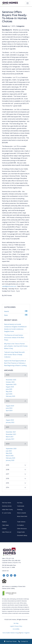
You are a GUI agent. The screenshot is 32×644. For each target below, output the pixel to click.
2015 (7, 483)
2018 (8, 470)
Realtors (4, 522)
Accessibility (16, 629)
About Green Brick (22, 516)
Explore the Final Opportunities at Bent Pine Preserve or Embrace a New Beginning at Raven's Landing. (15, 363)
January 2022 (10, 422)
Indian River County (7, 509)
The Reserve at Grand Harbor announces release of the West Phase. (14, 338)
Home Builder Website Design (11, 633)
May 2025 (9, 392)
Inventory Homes (7, 506)
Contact (4, 529)
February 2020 (10, 458)
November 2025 (11, 380)
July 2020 (9, 451)
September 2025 (11, 384)
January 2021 (10, 439)
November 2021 (11, 434)
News (6, 315)
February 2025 (10, 396)
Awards (7, 311)
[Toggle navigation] (28, 3)
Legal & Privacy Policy (16, 626)
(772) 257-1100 (10, 558)
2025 (8, 375)
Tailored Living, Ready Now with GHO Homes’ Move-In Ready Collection (14, 355)
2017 (7, 474)
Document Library (22, 535)
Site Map (16, 623)
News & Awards (22, 513)
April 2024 (9, 410)
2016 (7, 479)
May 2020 (9, 453)
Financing (20, 509)
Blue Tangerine (25, 633)
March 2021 (10, 437)
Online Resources (22, 529)
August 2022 (10, 420)
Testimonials (21, 506)
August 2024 (10, 406)
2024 (8, 401)
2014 (7, 487)
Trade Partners (21, 522)
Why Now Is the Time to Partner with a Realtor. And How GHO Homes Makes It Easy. (16, 346)
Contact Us (23, 641)
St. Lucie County (6, 513)
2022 (8, 415)
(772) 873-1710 (17, 563)
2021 (7, 427)
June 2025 (9, 389)
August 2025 (10, 387)
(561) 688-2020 (16, 560)
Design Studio (21, 532)
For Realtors (20, 525)
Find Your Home (7, 503)
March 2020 (10, 456)
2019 (7, 465)
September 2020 (11, 449)
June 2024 (9, 408)
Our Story (20, 503)
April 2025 (9, 394)
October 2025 (10, 382)
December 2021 (11, 432)
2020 (8, 444)
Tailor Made (5, 525)
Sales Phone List (7, 532)
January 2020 (10, 460)
